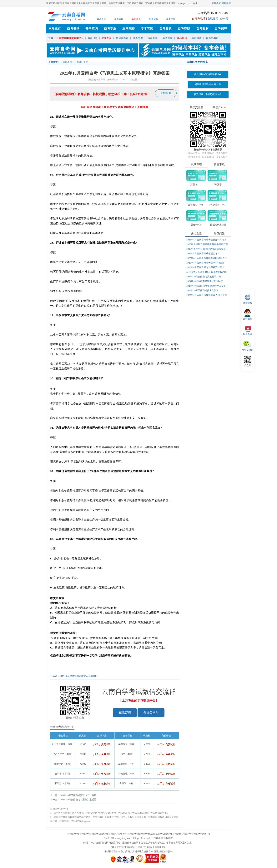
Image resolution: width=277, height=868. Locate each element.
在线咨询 (125, 712)
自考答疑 (184, 29)
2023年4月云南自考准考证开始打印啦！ (207, 240)
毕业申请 (182, 38)
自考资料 (119, 19)
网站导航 (226, 3)
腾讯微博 (81, 676)
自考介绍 (102, 19)
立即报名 (166, 93)
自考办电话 (212, 38)
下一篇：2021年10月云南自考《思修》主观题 (73, 800)
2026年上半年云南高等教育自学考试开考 (207, 244)
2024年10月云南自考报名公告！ (203, 290)
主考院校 (128, 29)
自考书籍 (171, 19)
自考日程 (93, 38)
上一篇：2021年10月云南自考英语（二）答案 (73, 795)
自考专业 (110, 29)
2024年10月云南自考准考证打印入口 (205, 281)
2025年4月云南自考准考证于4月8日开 (205, 263)
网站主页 (55, 29)
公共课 (78, 62)
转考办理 (153, 38)
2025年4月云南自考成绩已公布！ (203, 254)
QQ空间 (63, 676)
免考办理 (138, 38)
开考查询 (92, 29)
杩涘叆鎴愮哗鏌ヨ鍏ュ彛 (208, 84)
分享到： (55, 676)
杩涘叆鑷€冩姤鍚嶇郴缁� (208, 74)
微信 (95, 676)
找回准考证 (122, 38)
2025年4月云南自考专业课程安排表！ (205, 267)
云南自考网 (66, 62)
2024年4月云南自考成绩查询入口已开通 (207, 295)
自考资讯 (73, 29)
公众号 (224, 19)
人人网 (89, 676)
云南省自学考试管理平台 (70, 38)
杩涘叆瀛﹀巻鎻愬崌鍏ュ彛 (208, 94)
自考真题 (165, 29)
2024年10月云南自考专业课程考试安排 (206, 286)
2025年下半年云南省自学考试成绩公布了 (207, 249)
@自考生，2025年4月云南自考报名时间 (206, 272)
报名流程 (154, 19)
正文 (86, 62)
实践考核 (168, 38)
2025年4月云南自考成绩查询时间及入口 (207, 258)
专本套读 (147, 29)
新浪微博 (72, 676)
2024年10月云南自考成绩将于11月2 (204, 277)
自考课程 (221, 29)
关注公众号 (151, 712)
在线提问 (216, 3)
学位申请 (197, 38)
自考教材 (202, 29)
